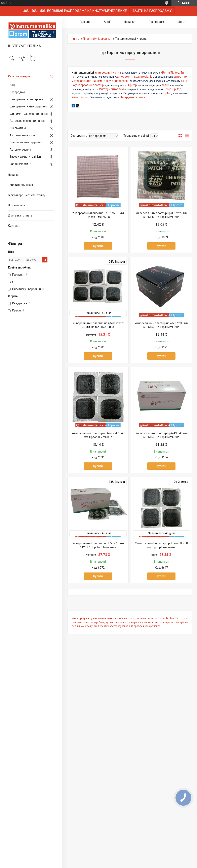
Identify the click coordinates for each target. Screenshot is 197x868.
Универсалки (121, 81)
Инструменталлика (112, 89)
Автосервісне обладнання (27, 121)
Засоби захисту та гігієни (26, 157)
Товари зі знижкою (21, 185)
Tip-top (132, 85)
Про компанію (17, 205)
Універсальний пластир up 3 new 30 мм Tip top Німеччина (98, 215)
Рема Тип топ (81, 97)
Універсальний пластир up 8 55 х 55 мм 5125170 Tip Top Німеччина (98, 545)
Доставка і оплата (20, 215)
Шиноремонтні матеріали (26, 99)
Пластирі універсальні (98, 39)
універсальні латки (108, 73)
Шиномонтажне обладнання (29, 114)
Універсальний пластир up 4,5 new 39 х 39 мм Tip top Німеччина (98, 325)
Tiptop (167, 93)
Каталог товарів (19, 76)
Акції (13, 85)
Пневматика (18, 128)
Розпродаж (17, 92)
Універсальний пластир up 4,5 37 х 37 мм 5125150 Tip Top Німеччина (161, 325)
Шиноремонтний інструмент (28, 106)
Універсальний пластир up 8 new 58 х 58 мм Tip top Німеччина (161, 545)
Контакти (14, 226)
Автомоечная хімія (22, 135)
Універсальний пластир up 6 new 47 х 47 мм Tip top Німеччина (98, 435)
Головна (85, 22)
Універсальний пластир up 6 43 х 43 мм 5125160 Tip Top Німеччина (161, 435)
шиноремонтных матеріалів (134, 77)
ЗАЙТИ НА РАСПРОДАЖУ (152, 11)
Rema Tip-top (172, 89)
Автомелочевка (20, 150)
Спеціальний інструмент (26, 142)
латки (165, 85)
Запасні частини (20, 164)
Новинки (14, 175)
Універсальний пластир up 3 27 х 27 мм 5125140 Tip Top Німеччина (161, 215)
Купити (98, 246)
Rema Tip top (171, 73)
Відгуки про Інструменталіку (27, 195)
